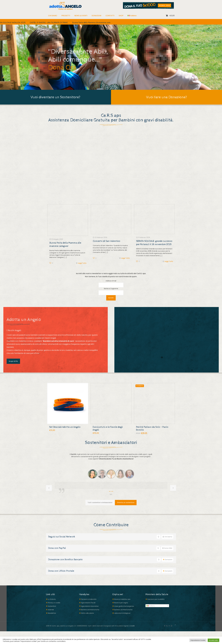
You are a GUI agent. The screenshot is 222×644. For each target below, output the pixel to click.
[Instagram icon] (172, 626)
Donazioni (168, 559)
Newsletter (52, 613)
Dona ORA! (167, 548)
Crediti (132, 626)
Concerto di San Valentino (107, 241)
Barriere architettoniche (90, 610)
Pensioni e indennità (89, 599)
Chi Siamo (167, 537)
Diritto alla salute (87, 613)
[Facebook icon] (165, 626)
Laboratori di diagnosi (122, 613)
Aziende (51, 610)
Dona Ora (63, 67)
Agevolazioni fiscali (88, 603)
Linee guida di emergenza (124, 606)
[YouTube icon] (169, 626)
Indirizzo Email (111, 281)
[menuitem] (132, 16)
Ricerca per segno (121, 603)
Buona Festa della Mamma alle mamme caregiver (94, 23)
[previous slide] (49, 488)
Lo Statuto (52, 599)
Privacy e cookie (54, 603)
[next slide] (173, 488)
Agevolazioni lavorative (90, 606)
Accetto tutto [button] (213, 640)
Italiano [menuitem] (152, 606)
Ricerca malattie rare (122, 599)
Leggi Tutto (82, 263)
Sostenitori (52, 606)
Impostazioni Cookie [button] (198, 640)
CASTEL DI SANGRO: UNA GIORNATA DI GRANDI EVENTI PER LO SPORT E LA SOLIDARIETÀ (67, 23)
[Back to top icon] (175, 625)
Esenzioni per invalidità (156, 599)
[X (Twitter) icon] (167, 626)
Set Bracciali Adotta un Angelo (65, 427)
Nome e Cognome (111, 288)
